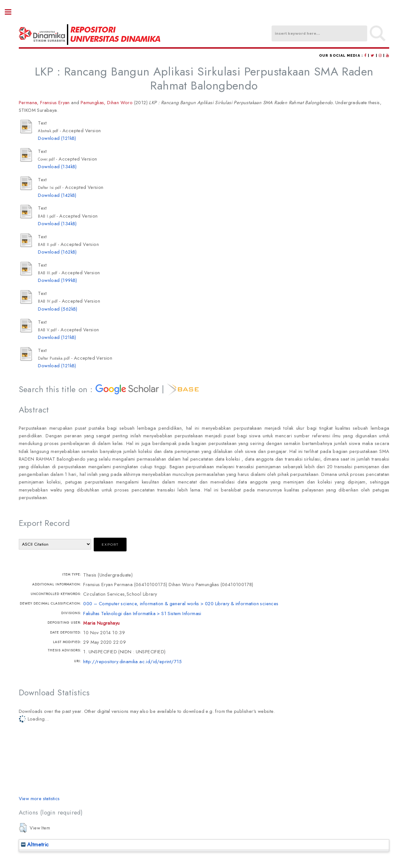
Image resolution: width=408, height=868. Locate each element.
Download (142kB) (57, 195)
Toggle (11, 12)
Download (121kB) (57, 138)
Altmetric (35, 844)
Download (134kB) (57, 166)
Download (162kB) (57, 252)
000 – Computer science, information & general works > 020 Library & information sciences (181, 603)
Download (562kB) (58, 309)
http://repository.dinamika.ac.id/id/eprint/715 (132, 661)
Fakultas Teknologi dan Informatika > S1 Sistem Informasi (142, 613)
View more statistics (39, 798)
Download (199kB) (57, 280)
